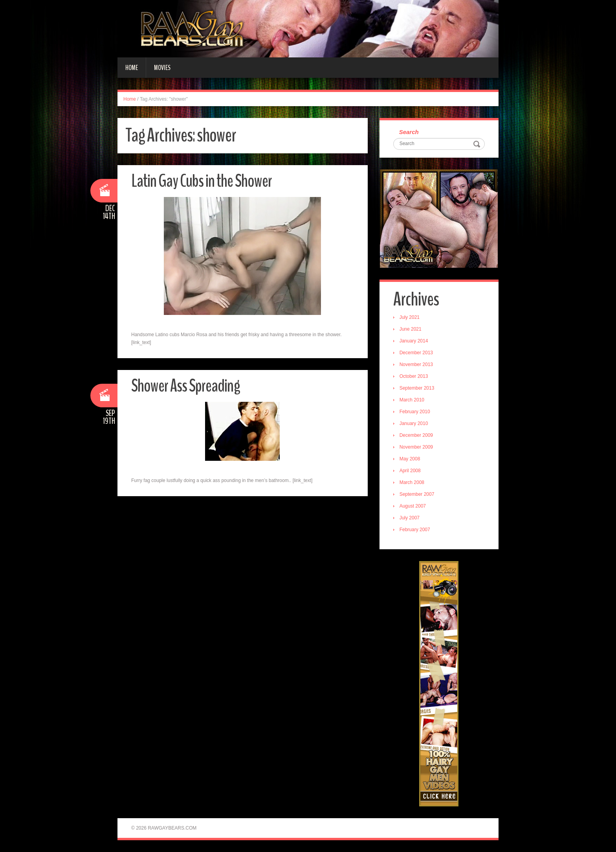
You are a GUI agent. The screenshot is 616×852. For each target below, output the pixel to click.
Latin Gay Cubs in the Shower (202, 181)
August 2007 (413, 506)
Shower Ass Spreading (186, 386)
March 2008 (412, 482)
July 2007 (410, 518)
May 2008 (410, 459)
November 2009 (416, 447)
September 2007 (417, 494)
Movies (162, 68)
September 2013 (417, 388)
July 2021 (410, 317)
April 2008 (410, 471)
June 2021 (411, 329)
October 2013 (414, 376)
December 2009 (416, 435)
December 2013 (416, 353)
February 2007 (415, 530)
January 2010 (414, 423)
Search (409, 132)
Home (132, 68)
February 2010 (415, 412)
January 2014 (414, 341)
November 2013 (416, 364)
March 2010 (412, 400)
